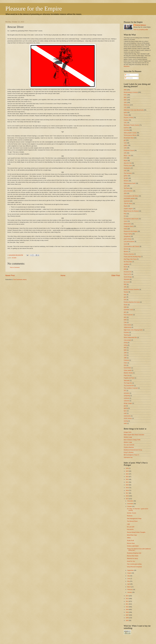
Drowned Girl (127, 272)
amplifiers (127, 264)
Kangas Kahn (128, 432)
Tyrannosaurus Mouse (130, 135)
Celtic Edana (127, 325)
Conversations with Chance (132, 246)
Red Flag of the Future (130, 259)
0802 (125, 100)
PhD (125, 214)
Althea (129, 538)
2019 (127, 488)
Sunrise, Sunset (131, 513)
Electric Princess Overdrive (131, 289)
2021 (127, 482)
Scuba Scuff (130, 540)
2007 (127, 615)
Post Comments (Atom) (20, 280)
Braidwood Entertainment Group (133, 450)
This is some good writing (134, 564)
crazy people (127, 340)
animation (127, 393)
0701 (125, 95)
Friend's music (128, 166)
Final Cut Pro (127, 274)
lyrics (125, 411)
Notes (125, 229)
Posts (127, 75)
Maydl (125, 206)
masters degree (128, 209)
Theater (126, 115)
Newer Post (10, 275)
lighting (126, 408)
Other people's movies (130, 133)
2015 (127, 499)
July (129, 576)
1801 (125, 287)
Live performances (129, 241)
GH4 (125, 365)
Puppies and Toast (129, 378)
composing (127, 396)
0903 (125, 284)
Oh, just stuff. (131, 527)
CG (125, 216)
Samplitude (127, 236)
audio (125, 186)
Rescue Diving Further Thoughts (136, 532)
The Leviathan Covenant (131, 388)
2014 (127, 596)
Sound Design (128, 277)
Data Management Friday (134, 519)
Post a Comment (15, 267)
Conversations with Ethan (131, 196)
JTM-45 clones (128, 203)
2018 (127, 490)
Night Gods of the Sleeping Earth (133, 330)
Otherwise (127, 105)
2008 (127, 612)
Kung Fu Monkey (129, 452)
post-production (128, 191)
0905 (125, 320)
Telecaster (127, 380)
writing (126, 345)
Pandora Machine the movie (132, 302)
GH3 (125, 300)
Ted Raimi (127, 188)
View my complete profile (141, 30)
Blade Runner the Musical (131, 211)
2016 (127, 496)
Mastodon (127, 66)
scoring (126, 421)
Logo (128, 524)
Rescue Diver (131, 543)
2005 (127, 620)
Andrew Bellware (141, 25)
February (130, 589)
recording (126, 130)
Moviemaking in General (131, 92)
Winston (126, 181)
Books (126, 267)
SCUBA (14, 258)
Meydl (125, 161)
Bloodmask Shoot (129, 138)
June (129, 579)
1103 (125, 355)
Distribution (127, 168)
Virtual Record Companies (134, 567)
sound (126, 244)
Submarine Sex (128, 457)
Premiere (126, 332)
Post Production (128, 315)
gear (125, 297)
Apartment (127, 201)
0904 (125, 90)
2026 (127, 468)
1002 (125, 102)
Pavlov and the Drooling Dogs (132, 257)
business (126, 128)
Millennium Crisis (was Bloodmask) (134, 110)
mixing (126, 343)
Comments (129, 78)
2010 (127, 607)
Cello (125, 322)
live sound (127, 282)
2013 (127, 599)
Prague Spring (128, 234)
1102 (125, 143)
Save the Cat (127, 163)
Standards (127, 279)
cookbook (127, 398)
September (131, 570)
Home (63, 275)
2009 (127, 609)
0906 (125, 307)
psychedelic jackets (129, 198)
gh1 (125, 140)
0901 (125, 348)
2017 (127, 493)
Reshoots (130, 516)
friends (126, 305)
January (130, 592)
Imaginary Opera (129, 226)
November (130, 504)
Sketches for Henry (132, 558)
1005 (125, 353)
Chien (125, 363)
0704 (125, 158)
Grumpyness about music (131, 219)
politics (126, 145)
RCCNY (126, 249)
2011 (127, 604)
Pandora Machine (129, 254)
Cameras (126, 360)
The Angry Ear (128, 383)
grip (125, 406)
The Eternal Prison (132, 521)
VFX (125, 391)
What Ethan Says (132, 535)
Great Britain (127, 368)
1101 (125, 107)
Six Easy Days (128, 262)
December (130, 501)
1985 (125, 358)
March (129, 587)
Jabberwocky (127, 327)
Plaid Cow (127, 375)
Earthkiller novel (128, 310)
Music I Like (127, 155)
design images (128, 403)
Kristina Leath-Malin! (133, 546)
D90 (125, 269)
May (129, 581)
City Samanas (128, 173)
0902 (125, 350)
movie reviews (128, 418)
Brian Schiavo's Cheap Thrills (132, 440)
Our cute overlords (129, 445)
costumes (127, 401)
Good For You (131, 561)
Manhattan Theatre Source (131, 125)
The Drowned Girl (129, 386)
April (129, 584)
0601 (125, 317)
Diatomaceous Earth (130, 183)
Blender (126, 251)
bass (125, 295)
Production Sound (129, 150)
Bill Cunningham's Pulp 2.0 (131, 455)
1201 (125, 123)
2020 (127, 485)
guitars (126, 176)
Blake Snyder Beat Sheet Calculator (134, 435)
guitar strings (127, 239)
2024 (127, 474)
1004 (125, 193)
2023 (127, 477)
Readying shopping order (134, 553)
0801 (125, 97)
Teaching (126, 335)
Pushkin (126, 120)
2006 (127, 618)
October (130, 506)
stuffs (125, 423)
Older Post (116, 275)
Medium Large (128, 437)
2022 (127, 479)
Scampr (126, 292)
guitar (125, 112)
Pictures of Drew (128, 118)
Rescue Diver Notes (133, 556)
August (129, 573)
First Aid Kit (130, 529)
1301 (125, 153)
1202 (125, 148)
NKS (125, 312)
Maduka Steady (128, 373)
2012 (127, 601)
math (125, 413)
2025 (127, 471)
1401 (125, 171)
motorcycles (127, 416)
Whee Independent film (130, 337)
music (125, 221)
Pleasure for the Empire (34, 9)
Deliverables (127, 224)
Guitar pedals (128, 370)
